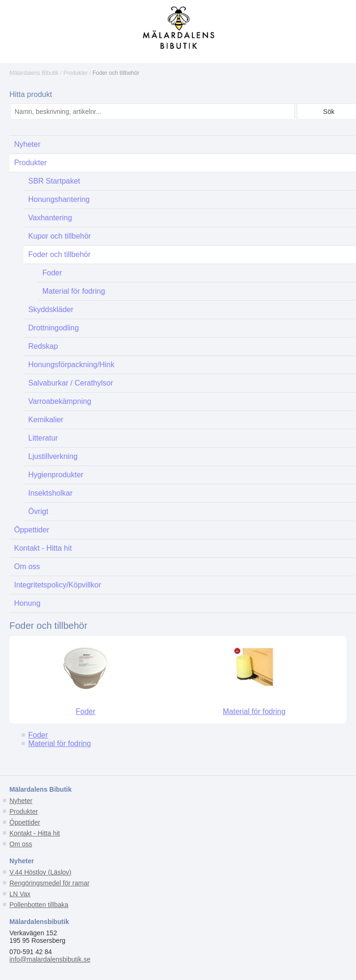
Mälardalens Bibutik (34, 73)
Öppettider (25, 822)
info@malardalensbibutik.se (50, 959)
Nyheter (21, 801)
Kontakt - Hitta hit (35, 833)
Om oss (21, 844)
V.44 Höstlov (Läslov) (40, 872)
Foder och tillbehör (116, 73)
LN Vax (20, 894)
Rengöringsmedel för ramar (49, 883)
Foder (86, 711)
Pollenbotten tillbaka (39, 905)
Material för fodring (254, 711)
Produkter (76, 73)
